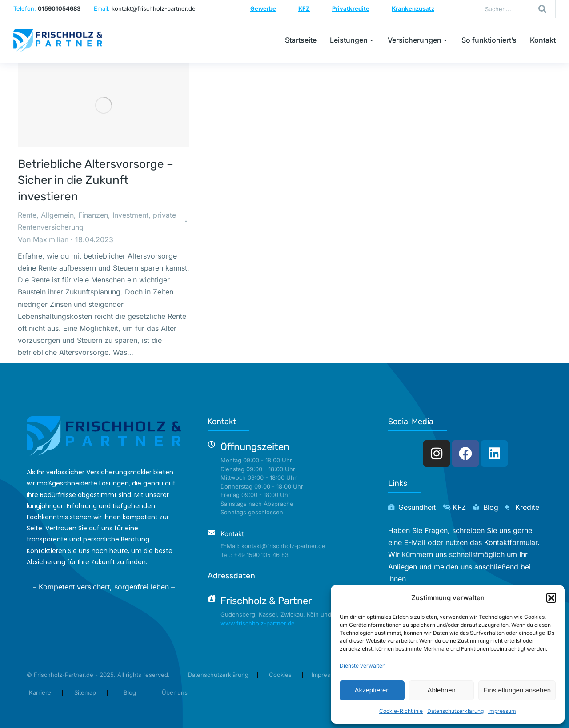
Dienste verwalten (363, 666)
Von (43, 239)
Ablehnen (441, 690)
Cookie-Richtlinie (401, 711)
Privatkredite (351, 8)
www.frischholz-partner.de (258, 623)
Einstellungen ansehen (517, 690)
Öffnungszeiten (255, 447)
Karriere (40, 692)
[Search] (542, 9)
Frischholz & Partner (266, 601)
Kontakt (232, 534)
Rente (27, 215)
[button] (551, 598)
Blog (130, 692)
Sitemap (85, 692)
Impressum (502, 711)
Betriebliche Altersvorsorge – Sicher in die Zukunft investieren (96, 180)
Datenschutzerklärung (455, 711)
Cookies (280, 675)
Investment (130, 215)
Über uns (175, 692)
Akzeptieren (372, 690)
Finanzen (93, 215)
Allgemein (57, 215)
